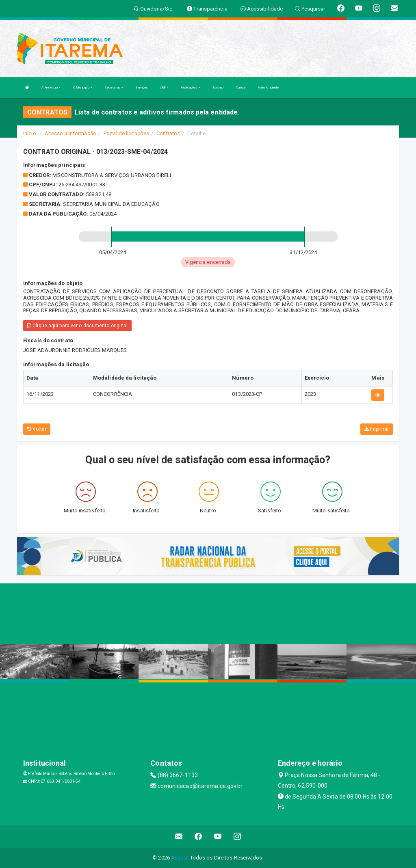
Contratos (168, 133)
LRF (164, 87)
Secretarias (114, 87)
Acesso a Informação (70, 133)
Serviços (141, 87)
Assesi (179, 858)
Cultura (241, 87)
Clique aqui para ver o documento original (77, 326)
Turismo (218, 87)
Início (30, 133)
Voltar (37, 429)
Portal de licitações (126, 133)
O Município (83, 87)
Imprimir (377, 429)
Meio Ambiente (268, 87)
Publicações (190, 87)
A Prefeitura (51, 87)
